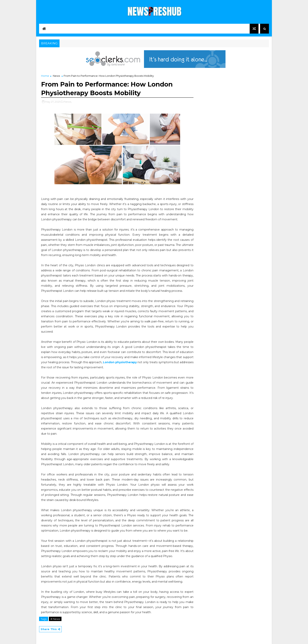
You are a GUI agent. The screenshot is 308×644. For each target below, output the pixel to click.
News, (68, 102)
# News (55, 619)
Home (45, 76)
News (56, 76)
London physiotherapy (120, 362)
